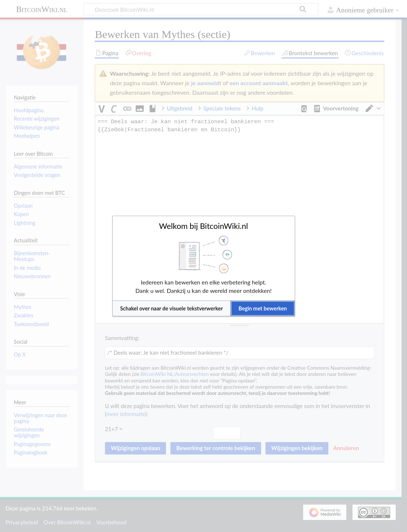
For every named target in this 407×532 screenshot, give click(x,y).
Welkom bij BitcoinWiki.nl (203, 226)
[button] (172, 308)
